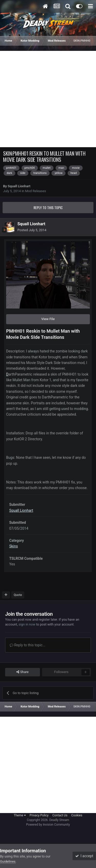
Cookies (77, 815)
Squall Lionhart (19, 186)
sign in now (27, 624)
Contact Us (60, 815)
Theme (20, 815)
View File (48, 319)
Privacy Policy (39, 815)
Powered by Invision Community (48, 825)
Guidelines (8, 861)
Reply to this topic (48, 207)
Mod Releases (36, 191)
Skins (14, 546)
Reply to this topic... (28, 645)
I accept (84, 856)
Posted (32, 230)
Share (22, 672)
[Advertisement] (48, 99)
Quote (18, 595)
